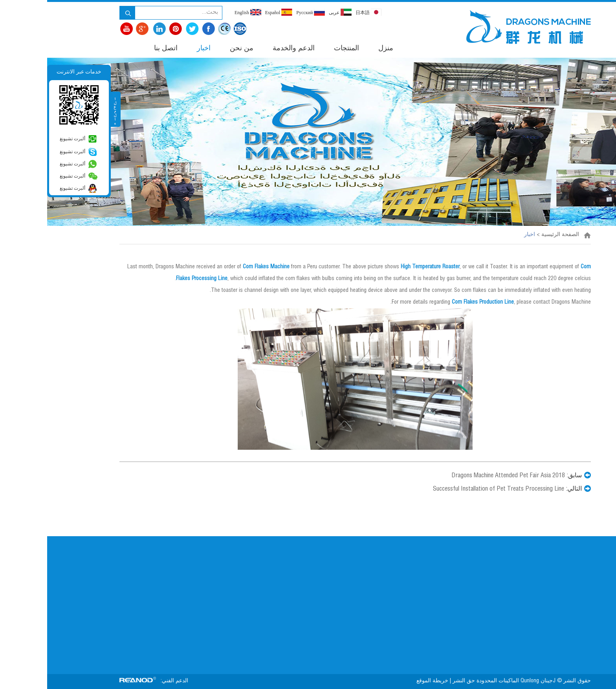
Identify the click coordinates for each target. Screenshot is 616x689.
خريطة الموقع (384, 681)
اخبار (157, 49)
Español (232, 12)
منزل (339, 49)
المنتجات (299, 49)
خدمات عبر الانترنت (32, 72)
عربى (293, 12)
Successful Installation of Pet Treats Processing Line (451, 489)
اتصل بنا (119, 49)
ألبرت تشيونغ (25, 139)
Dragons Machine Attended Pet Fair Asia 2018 (461, 476)
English (201, 12)
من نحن (194, 49)
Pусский (263, 12)
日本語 (321, 12)
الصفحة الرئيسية (513, 235)
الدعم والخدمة (247, 49)
